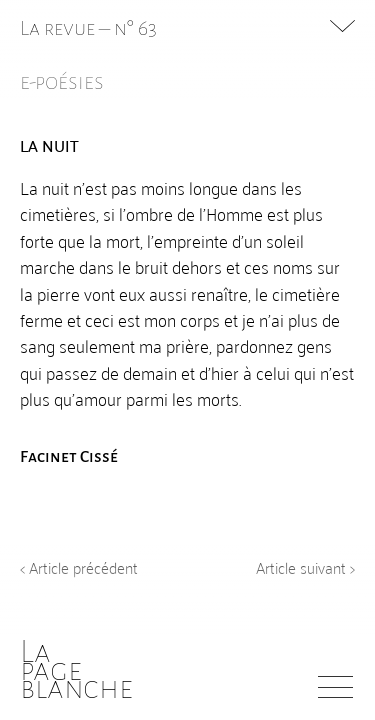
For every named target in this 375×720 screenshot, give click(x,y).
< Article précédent (79, 567)
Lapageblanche (76, 670)
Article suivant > (305, 567)
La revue (59, 28)
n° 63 (135, 28)
